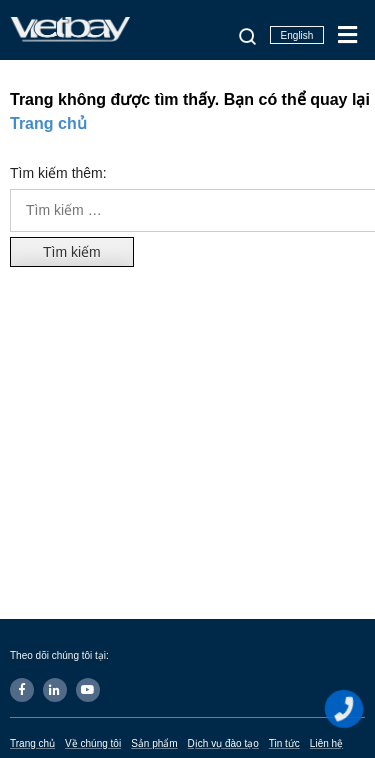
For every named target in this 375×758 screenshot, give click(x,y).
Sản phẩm (154, 743)
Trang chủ (48, 123)
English (297, 35)
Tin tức (284, 743)
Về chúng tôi (93, 743)
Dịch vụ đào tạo (223, 743)
